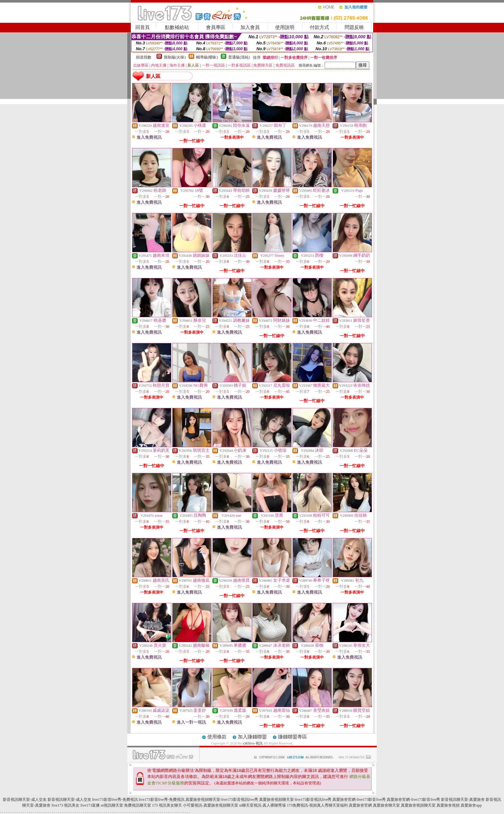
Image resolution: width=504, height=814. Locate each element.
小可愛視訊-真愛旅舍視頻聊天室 (211, 805)
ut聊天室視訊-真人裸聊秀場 (262, 805)
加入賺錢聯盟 (252, 737)
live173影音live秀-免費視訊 (115, 800)
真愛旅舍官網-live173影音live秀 (359, 800)
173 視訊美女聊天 (167, 805)
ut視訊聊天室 (112, 805)
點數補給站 (177, 27)
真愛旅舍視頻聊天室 (418, 805)
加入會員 (250, 27)
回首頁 (143, 27)
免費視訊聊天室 (138, 805)
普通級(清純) (239, 57)
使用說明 (285, 27)
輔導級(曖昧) (207, 57)
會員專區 (216, 27)
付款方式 (319, 27)
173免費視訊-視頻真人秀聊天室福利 (317, 805)
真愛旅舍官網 (360, 805)
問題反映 (354, 27)
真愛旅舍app (471, 805)
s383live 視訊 (253, 743)
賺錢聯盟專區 (292, 737)
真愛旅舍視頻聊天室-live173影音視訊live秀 (222, 800)
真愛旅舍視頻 (448, 805)
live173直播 (90, 805)
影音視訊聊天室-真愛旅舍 (463, 800)
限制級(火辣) (175, 57)
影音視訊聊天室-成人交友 (25, 800)
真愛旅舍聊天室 (386, 805)
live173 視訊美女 (65, 805)
